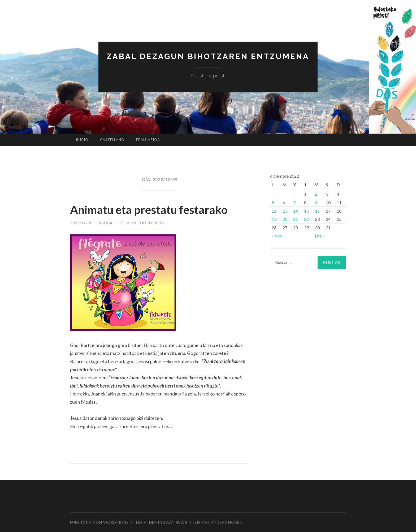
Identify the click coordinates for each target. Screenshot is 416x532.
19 (274, 219)
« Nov (277, 236)
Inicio (82, 140)
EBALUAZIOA (148, 140)
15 (306, 211)
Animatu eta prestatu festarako (154, 209)
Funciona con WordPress (99, 522)
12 (274, 211)
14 (296, 211)
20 (285, 219)
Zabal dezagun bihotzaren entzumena (208, 56)
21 (296, 219)
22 (306, 219)
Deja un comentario (144, 223)
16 (317, 211)
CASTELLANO (112, 140)
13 (285, 211)
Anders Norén (227, 522)
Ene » (320, 236)
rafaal (106, 223)
